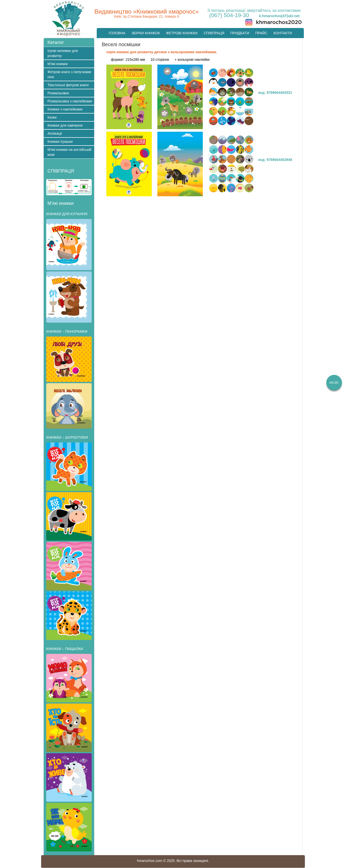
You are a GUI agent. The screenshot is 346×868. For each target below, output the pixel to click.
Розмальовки (58, 93)
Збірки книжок (146, 33)
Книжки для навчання (65, 125)
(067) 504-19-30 (229, 15)
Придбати (240, 33)
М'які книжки (58, 64)
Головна (117, 33)
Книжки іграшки (60, 142)
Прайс (261, 33)
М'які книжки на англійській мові (69, 152)
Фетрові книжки (182, 33)
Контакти (283, 33)
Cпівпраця (214, 33)
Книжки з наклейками (65, 109)
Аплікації (55, 133)
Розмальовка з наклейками (70, 101)
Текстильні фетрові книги (68, 85)
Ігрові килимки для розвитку (63, 53)
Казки (52, 117)
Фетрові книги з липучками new (69, 74)
